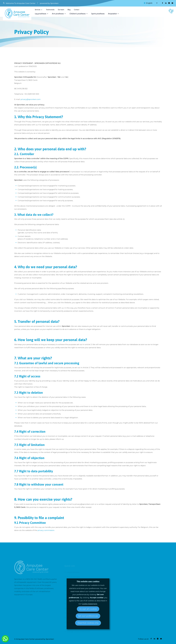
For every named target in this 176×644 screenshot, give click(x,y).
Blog (69, 10)
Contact (77, 10)
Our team (61, 10)
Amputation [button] (112, 14)
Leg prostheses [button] (41, 14)
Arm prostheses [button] (58, 14)
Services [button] (38, 10)
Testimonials (50, 10)
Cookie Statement (89, 604)
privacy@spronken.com (31, 101)
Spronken (50, 639)
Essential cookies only (88, 623)
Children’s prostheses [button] (78, 14)
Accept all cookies (88, 609)
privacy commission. (46, 532)
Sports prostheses (98, 14)
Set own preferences (88, 616)
